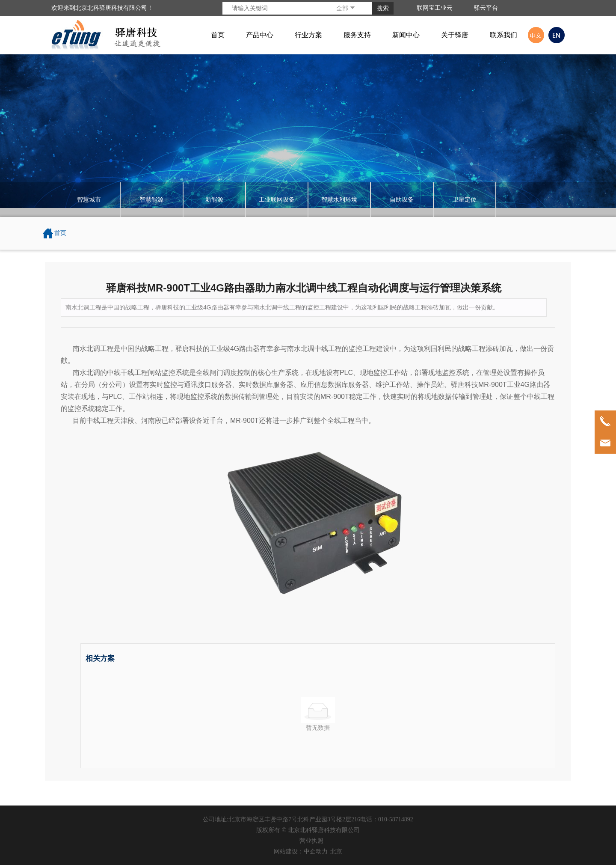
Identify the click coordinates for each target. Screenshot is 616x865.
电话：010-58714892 (387, 819)
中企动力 (316, 851)
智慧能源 (151, 200)
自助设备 (402, 200)
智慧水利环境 (339, 200)
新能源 (214, 200)
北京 (336, 851)
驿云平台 (486, 8)
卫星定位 (465, 200)
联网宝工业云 (435, 8)
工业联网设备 (277, 200)
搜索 (383, 8)
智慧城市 (89, 200)
